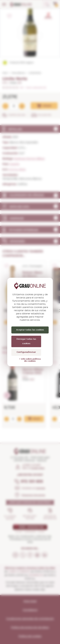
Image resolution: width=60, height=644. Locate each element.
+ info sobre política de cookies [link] (30, 360)
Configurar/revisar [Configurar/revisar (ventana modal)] (26, 352)
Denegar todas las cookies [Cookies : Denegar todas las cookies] (26, 341)
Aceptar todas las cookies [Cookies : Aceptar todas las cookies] (30, 330)
